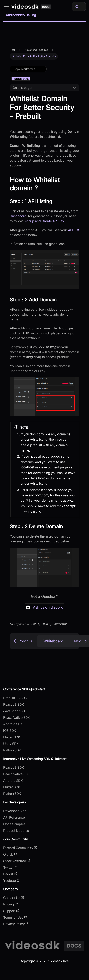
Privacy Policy (16, 924)
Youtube (11, 880)
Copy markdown (24, 69)
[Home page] (14, 50)
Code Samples (14, 824)
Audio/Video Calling (21, 15)
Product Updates (16, 831)
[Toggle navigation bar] (6, 7)
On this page (22, 88)
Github (10, 854)
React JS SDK (14, 704)
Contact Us (14, 898)
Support (11, 911)
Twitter (10, 867)
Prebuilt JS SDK (15, 698)
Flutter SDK (12, 737)
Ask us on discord (44, 607)
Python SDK (12, 750)
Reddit (10, 874)
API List (74, 230)
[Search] (79, 7)
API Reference (14, 817)
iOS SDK (10, 731)
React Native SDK (17, 717)
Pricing (10, 904)
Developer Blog (15, 811)
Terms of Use (15, 917)
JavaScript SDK (15, 711)
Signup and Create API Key (44, 221)
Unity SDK (11, 744)
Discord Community (20, 848)
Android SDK (13, 724)
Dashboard (18, 216)
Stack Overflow (17, 861)
